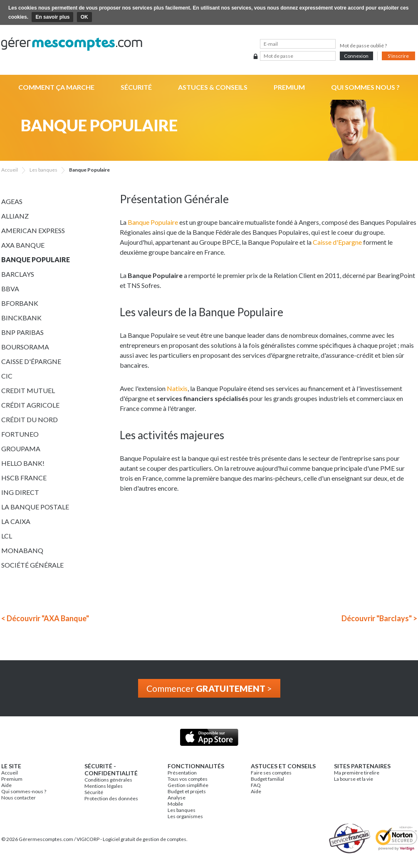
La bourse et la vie (354, 779)
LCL (7, 536)
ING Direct (20, 492)
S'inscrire (398, 56)
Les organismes (185, 816)
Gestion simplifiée (188, 785)
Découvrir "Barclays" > (379, 618)
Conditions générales (108, 780)
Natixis (177, 388)
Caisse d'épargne (31, 361)
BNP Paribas (22, 332)
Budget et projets (187, 791)
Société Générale (32, 565)
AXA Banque (23, 245)
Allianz (15, 216)
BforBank (20, 303)
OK (84, 17)
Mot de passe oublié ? (363, 45)
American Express (33, 230)
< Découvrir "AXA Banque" (45, 618)
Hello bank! (23, 463)
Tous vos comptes (188, 779)
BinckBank (21, 318)
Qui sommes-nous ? (24, 791)
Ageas (12, 201)
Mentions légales (104, 786)
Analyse (177, 798)
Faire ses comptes (271, 773)
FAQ (256, 785)
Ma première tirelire (357, 773)
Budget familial (267, 779)
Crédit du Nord (30, 419)
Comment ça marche (56, 87)
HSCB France (24, 478)
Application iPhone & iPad (209, 737)
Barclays (18, 274)
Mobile (175, 804)
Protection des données (111, 798)
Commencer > (209, 688)
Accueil (10, 773)
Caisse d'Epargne (337, 242)
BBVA (10, 289)
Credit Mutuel (28, 390)
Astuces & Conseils (213, 87)
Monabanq (22, 550)
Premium (289, 87)
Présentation (182, 773)
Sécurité (136, 87)
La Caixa (16, 521)
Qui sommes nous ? (365, 87)
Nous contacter (19, 798)
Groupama (21, 449)
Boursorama (25, 347)
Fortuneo (20, 434)
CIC (7, 376)
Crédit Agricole (30, 405)
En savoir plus (52, 17)
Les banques (182, 810)
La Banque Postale (35, 507)
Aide (6, 785)
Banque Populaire (36, 259)
